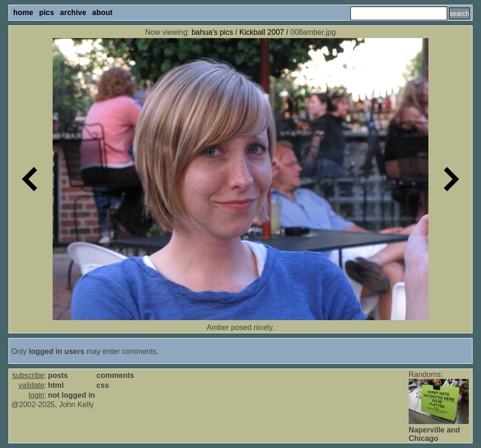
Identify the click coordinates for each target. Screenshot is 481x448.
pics (47, 12)
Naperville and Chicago (434, 434)
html (56, 385)
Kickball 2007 (262, 32)
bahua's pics (212, 32)
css (103, 385)
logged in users (56, 351)
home (23, 12)
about (102, 12)
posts (58, 375)
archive (73, 12)
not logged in (71, 395)
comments (115, 375)
